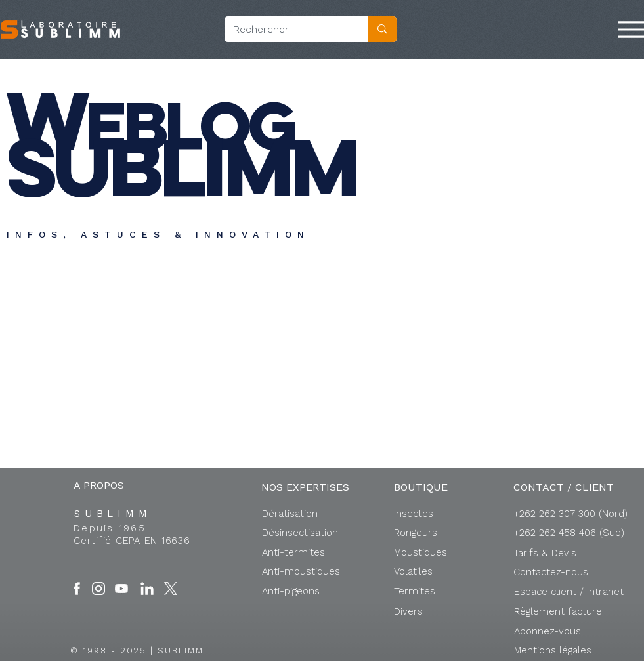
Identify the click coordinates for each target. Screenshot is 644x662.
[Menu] (631, 30)
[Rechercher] (287, 29)
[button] (569, 592)
